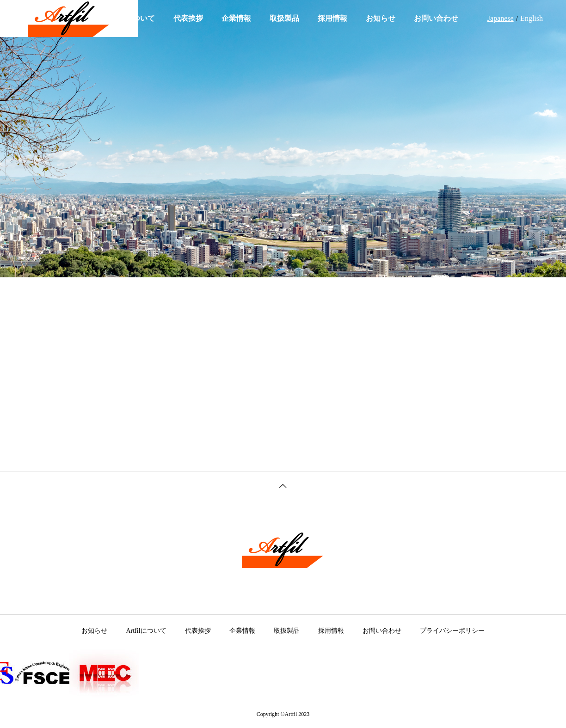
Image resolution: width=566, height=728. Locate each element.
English (532, 18)
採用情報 (332, 18)
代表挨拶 (188, 18)
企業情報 (236, 18)
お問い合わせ (436, 18)
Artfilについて (146, 631)
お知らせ (381, 18)
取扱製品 (284, 18)
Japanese (501, 18)
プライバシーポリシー (452, 631)
